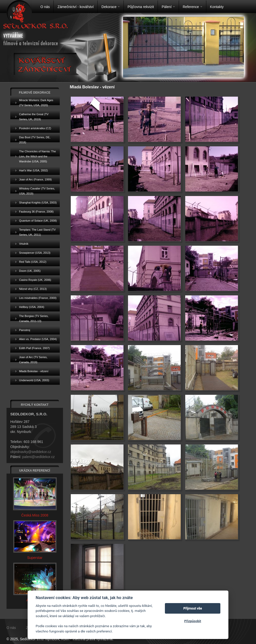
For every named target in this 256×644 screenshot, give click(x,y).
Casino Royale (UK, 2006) (35, 280)
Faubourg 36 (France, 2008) (36, 212)
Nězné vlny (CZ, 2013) (33, 289)
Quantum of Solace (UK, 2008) (38, 221)
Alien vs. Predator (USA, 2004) (38, 339)
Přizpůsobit (193, 621)
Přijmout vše (193, 608)
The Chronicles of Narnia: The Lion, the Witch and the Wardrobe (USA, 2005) (38, 156)
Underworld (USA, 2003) (34, 380)
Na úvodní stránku (19, 13)
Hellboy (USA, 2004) (32, 307)
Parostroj (25, 330)
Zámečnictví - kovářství (76, 7)
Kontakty (217, 7)
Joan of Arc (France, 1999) (35, 179)
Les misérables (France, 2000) (38, 298)
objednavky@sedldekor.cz (31, 452)
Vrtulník (24, 244)
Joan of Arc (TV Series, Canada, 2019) (33, 360)
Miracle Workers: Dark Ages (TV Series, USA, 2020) (36, 103)
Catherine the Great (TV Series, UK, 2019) (34, 117)
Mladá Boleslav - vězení (34, 371)
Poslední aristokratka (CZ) (35, 128)
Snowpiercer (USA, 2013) (35, 253)
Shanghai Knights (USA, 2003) (38, 203)
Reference (193, 7)
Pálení (168, 7)
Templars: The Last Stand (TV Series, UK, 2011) (37, 232)
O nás (45, 7)
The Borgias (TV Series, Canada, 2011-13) (34, 318)
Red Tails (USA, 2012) (33, 262)
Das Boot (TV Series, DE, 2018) (35, 140)
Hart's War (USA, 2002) (34, 170)
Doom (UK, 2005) (30, 271)
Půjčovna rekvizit (141, 7)
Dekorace (111, 7)
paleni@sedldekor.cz (38, 457)
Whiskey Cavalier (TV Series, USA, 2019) (37, 191)
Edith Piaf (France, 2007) (34, 348)
